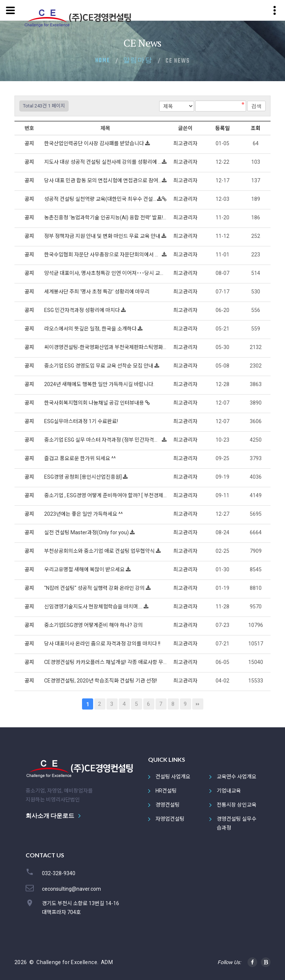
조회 (256, 128)
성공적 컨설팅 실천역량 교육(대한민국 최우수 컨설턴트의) (101, 199)
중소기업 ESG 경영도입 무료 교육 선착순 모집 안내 (99, 366)
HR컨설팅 (166, 791)
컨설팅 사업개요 (173, 777)
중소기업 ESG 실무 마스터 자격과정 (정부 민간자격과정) (103, 440)
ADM (107, 962)
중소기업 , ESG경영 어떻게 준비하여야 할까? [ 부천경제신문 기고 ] (105, 495)
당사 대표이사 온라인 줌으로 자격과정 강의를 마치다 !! (103, 644)
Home (103, 61)
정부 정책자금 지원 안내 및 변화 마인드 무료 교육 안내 (103, 236)
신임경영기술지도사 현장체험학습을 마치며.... (94, 607)
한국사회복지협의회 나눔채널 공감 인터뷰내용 (95, 403)
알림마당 (138, 61)
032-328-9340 (59, 873)
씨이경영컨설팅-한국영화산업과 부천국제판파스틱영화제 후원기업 (105, 347)
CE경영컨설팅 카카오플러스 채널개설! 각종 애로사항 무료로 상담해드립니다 (105, 662)
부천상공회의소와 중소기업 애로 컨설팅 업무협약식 (100, 551)
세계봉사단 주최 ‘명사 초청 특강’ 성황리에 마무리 (97, 292)
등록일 (222, 128)
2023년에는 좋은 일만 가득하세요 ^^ (84, 514)
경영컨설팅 (168, 805)
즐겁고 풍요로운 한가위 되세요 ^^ (81, 458)
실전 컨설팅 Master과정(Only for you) (87, 532)
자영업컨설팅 (170, 819)
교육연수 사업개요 (237, 777)
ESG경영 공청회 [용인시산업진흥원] (83, 477)
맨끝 (198, 704)
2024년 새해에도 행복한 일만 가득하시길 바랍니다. (100, 384)
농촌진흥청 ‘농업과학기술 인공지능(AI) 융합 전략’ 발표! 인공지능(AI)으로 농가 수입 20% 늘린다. (105, 217)
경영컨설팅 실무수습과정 (237, 823)
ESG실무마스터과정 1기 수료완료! (82, 421)
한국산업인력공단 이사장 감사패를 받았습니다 (95, 143)
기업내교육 (229, 791)
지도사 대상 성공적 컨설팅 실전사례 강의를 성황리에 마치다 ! (103, 162)
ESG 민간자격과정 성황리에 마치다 (83, 310)
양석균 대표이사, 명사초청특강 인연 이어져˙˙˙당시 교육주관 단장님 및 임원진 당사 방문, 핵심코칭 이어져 (105, 273)
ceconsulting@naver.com (71, 889)
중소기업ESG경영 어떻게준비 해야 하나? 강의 (94, 625)
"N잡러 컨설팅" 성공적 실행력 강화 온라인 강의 (95, 588)
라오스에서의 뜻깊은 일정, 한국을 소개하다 (91, 329)
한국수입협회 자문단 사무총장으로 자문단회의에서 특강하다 (103, 255)
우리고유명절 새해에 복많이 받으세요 (85, 569)
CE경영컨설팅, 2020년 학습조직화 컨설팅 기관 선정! (101, 681)
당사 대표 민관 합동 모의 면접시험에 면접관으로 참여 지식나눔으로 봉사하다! (103, 180)
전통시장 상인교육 (237, 805)
